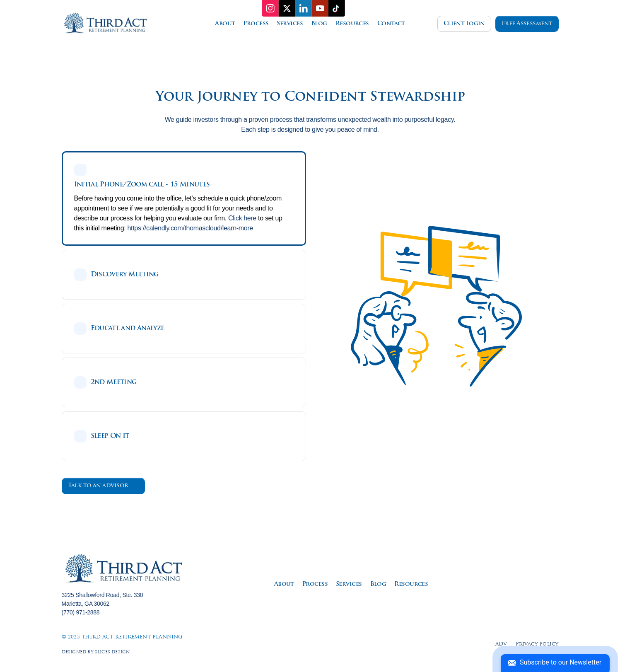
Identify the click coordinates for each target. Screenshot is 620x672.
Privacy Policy (537, 644)
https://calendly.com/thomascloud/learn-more (190, 228)
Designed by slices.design (96, 652)
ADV (501, 644)
